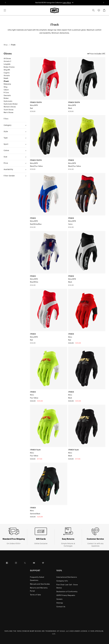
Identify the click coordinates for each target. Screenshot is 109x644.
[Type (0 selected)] (15, 138)
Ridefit (6, 78)
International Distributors (67, 577)
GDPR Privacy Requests (66, 595)
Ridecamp (7, 84)
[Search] (93, 10)
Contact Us (61, 607)
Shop (6, 45)
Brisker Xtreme (9, 67)
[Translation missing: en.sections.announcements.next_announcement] (104, 3)
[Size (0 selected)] (15, 157)
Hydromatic (8, 101)
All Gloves (7, 59)
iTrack (13, 45)
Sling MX (7, 70)
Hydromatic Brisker (11, 104)
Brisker (6, 98)
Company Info (62, 581)
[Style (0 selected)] (15, 132)
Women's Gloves (10, 107)
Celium (6, 90)
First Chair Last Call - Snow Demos (67, 586)
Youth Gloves (9, 110)
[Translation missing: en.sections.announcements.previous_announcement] (5, 3)
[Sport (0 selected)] (15, 144)
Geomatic (7, 95)
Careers (59, 599)
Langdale (7, 64)
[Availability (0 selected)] (15, 170)
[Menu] (5, 10)
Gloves (8, 54)
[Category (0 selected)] (15, 125)
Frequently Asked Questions (37, 579)
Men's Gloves (8, 112)
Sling (5, 87)
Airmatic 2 (7, 61)
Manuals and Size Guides (40, 584)
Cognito (7, 73)
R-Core (6, 93)
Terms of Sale (35, 595)
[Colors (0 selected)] (15, 151)
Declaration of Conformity (67, 592)
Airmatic (7, 76)
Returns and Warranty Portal (39, 589)
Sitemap (60, 603)
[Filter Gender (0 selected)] (15, 176)
